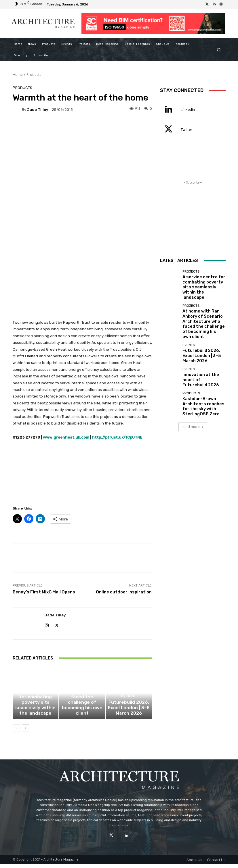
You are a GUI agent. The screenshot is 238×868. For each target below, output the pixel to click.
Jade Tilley (38, 110)
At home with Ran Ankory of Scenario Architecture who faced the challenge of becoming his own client (82, 710)
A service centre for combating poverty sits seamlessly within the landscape (35, 712)
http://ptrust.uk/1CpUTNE (117, 437)
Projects (35, 701)
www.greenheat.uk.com (66, 437)
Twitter (186, 130)
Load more (193, 401)
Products (34, 75)
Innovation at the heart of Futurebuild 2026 (202, 358)
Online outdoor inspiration (124, 592)
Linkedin (188, 110)
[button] (219, 50)
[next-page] (25, 732)
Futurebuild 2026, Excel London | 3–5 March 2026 (129, 715)
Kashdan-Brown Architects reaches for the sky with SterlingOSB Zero (203, 382)
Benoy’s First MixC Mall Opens (44, 592)
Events (128, 708)
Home (18, 75)
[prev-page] (16, 732)
